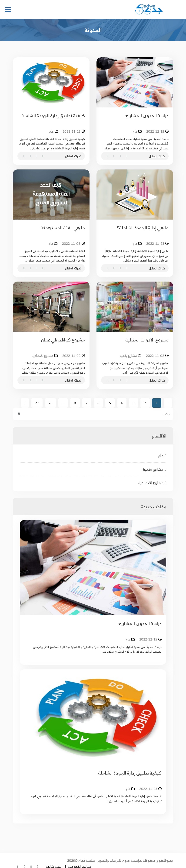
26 (50, 403)
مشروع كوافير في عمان (63, 340)
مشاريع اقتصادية (152, 483)
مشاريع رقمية (155, 469)
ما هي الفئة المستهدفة (63, 228)
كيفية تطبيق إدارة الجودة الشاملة (53, 115)
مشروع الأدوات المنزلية (147, 340)
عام (162, 456)
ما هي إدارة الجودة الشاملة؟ (143, 228)
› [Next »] (25, 403)
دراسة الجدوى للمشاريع (147, 115)
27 (37, 403)
